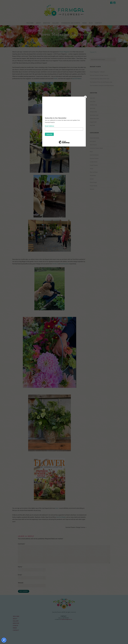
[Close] (85, 97)
